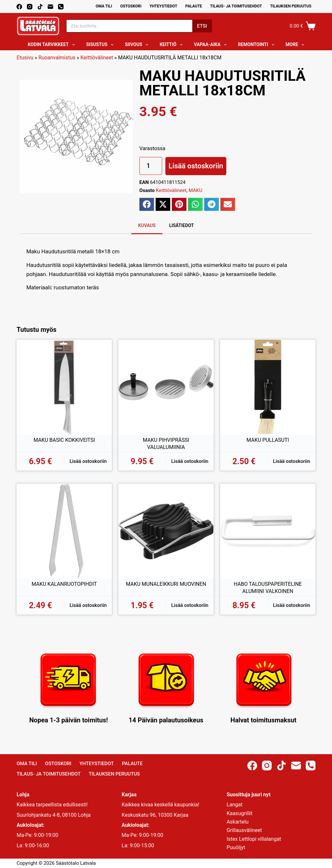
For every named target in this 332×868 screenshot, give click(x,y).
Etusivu (25, 58)
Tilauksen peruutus (291, 6)
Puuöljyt (236, 847)
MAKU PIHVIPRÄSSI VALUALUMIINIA (166, 444)
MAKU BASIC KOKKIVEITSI (64, 440)
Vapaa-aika (212, 45)
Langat (235, 805)
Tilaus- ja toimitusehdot (236, 6)
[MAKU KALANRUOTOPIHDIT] (64, 531)
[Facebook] (19, 7)
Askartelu (238, 822)
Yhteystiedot (163, 6)
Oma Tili (104, 6)
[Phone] (61, 7)
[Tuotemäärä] (151, 166)
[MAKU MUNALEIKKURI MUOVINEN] (166, 531)
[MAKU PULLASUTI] (268, 387)
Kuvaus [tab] (147, 225)
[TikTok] (40, 7)
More (296, 45)
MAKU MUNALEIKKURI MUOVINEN (166, 584)
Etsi (202, 26)
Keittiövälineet (97, 58)
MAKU (196, 190)
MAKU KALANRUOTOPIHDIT (64, 584)
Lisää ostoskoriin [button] (88, 461)
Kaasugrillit (240, 813)
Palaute (194, 6)
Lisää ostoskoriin (196, 166)
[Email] (50, 7)
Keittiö (172, 45)
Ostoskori (131, 6)
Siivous (138, 45)
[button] (147, 204)
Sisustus (101, 45)
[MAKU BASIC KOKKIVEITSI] (64, 387)
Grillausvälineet (244, 830)
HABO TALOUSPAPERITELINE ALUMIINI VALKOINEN (268, 588)
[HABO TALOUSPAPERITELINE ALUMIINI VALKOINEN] (268, 531)
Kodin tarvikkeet (53, 45)
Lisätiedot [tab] (182, 225)
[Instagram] (30, 7)
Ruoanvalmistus (57, 58)
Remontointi (257, 45)
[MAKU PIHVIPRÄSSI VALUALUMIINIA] (166, 387)
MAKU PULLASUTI (268, 440)
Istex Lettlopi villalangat (254, 839)
